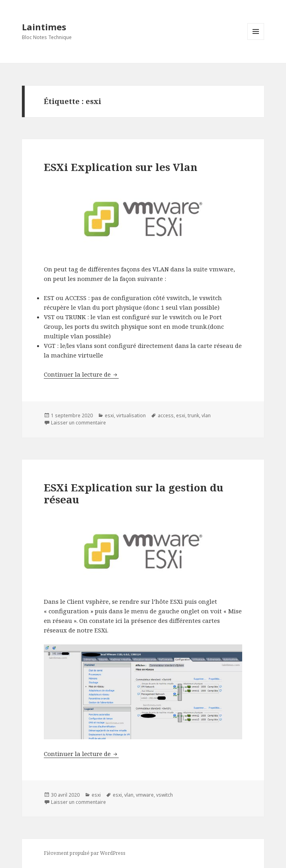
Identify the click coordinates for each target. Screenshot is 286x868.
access (166, 415)
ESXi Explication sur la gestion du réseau (134, 493)
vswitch (165, 795)
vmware (145, 795)
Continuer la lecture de (81, 374)
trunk (193, 415)
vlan (206, 415)
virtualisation (131, 415)
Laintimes (44, 27)
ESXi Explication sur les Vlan (121, 167)
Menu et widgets (256, 40)
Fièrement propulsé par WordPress (85, 853)
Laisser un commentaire (78, 423)
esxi (109, 415)
